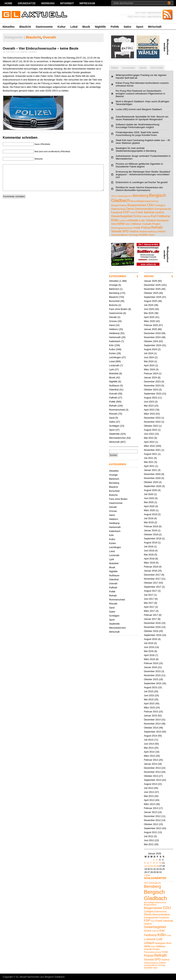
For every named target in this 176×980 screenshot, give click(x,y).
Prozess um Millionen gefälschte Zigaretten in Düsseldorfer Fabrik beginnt (139, 165)
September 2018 (153, 538)
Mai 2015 (149, 699)
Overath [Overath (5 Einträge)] (147, 224)
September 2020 (153, 486)
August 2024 (151, 349)
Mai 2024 (149, 361)
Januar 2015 (150, 716)
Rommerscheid (117, 410)
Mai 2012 (149, 844)
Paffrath (113, 398)
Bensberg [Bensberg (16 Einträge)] (140, 196)
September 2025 (153, 297)
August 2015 (151, 687)
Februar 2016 (151, 663)
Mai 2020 (149, 502)
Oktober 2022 (151, 426)
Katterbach (115, 341)
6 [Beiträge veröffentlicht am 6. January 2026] (148, 863)
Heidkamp (114, 333)
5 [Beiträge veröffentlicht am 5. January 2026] (145, 863)
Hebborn (114, 329)
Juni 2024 (149, 357)
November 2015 (152, 675)
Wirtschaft (155, 27)
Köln (111, 345)
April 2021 (149, 466)
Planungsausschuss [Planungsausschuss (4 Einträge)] (122, 228)
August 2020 (151, 490)
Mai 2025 (149, 313)
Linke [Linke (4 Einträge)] (122, 221)
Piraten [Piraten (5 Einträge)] (156, 224)
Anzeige (113, 285)
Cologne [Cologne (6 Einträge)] (160, 205)
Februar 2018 (151, 567)
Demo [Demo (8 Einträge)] (130, 209)
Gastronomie (44, 27)
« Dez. (147, 875)
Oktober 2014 (151, 728)
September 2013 (153, 780)
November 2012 (152, 820)
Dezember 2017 (152, 575)
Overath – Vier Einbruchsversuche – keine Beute (41, 48)
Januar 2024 (150, 377)
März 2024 (149, 369)
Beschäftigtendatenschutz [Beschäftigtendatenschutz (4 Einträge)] (145, 201)
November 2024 (152, 337)
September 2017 (153, 587)
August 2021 (151, 454)
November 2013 (152, 772)
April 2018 (149, 559)
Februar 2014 (151, 760)
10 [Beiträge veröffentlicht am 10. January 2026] (160, 863)
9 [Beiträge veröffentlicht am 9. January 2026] (157, 863)
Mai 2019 (149, 522)
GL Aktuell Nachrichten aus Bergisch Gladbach (40, 977)
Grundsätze (27, 3)
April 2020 (149, 506)
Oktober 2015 (151, 679)
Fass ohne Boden (118, 309)
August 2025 (151, 301)
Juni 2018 (149, 551)
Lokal (74, 27)
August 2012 (151, 832)
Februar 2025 (151, 325)
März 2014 (149, 756)
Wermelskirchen (118, 438)
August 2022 (151, 430)
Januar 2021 (150, 470)
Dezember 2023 (152, 382)
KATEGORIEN (118, 276)
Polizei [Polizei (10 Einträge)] (146, 228)
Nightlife (100, 27)
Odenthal (114, 390)
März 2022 (149, 446)
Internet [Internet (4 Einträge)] (146, 216)
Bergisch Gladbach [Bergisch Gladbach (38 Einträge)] (155, 895)
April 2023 (149, 410)
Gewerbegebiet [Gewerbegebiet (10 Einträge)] (122, 216)
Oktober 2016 (151, 631)
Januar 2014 (150, 764)
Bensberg (114, 293)
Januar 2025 (150, 329)
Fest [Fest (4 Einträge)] (133, 212)
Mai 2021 (149, 462)
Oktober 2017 (151, 583)
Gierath (113, 317)
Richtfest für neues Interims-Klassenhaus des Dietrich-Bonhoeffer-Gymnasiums (139, 189)
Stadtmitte (114, 434)
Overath (49, 37)
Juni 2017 (149, 599)
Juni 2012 (149, 840)
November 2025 (152, 289)
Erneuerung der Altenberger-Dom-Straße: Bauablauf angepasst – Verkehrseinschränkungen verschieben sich (143, 174)
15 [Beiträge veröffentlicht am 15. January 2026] (155, 866)
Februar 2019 (151, 526)
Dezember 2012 (152, 816)
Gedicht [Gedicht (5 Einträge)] (160, 212)
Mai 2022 (149, 438)
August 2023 (151, 398)
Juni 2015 (149, 695)
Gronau (113, 321)
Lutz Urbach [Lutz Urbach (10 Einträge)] (147, 220)
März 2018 (149, 563)
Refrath (113, 406)
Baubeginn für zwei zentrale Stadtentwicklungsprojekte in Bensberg (136, 149)
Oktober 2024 (151, 341)
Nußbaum (114, 386)
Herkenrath (115, 337)
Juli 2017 (149, 595)
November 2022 (152, 422)
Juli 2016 (149, 643)
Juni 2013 (149, 792)
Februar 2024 (151, 373)
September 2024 (153, 345)
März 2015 (149, 708)
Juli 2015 (149, 691)
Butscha (113, 305)
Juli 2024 (149, 353)
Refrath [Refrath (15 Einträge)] (157, 227)
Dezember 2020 (152, 474)
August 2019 (151, 514)
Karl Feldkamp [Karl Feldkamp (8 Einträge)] (161, 216)
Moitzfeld (114, 373)
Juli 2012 (149, 836)
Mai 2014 (149, 748)
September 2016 (153, 635)
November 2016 (152, 627)
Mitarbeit (67, 3)
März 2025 (149, 321)
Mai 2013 (149, 796)
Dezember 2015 (152, 671)
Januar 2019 (150, 530)
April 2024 (149, 365)
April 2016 (149, 655)
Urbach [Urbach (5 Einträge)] (161, 231)
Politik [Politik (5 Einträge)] (137, 228)
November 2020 (152, 478)
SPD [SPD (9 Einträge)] (125, 231)
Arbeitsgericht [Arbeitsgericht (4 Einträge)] (125, 196)
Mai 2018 (149, 555)
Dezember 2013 (152, 768)
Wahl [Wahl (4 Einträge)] (152, 235)
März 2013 (149, 804)
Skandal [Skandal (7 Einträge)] (116, 231)
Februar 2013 (151, 808)
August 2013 (151, 784)
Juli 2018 (149, 547)
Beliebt (114, 68)
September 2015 (153, 683)
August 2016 (151, 639)
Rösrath (113, 414)
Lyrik (112, 369)
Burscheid (114, 301)
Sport (140, 27)
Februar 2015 (151, 712)
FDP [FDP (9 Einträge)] (126, 212)
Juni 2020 (149, 498)
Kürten (113, 353)
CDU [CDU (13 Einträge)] (151, 205)
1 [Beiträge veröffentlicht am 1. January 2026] (154, 860)
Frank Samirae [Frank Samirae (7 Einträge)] (145, 212)
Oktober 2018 (151, 534)
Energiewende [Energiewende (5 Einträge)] (163, 209)
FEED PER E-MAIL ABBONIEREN (144, 17)
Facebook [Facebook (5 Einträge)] (117, 212)
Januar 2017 (150, 619)
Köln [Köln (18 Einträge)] (115, 220)
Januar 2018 (150, 571)
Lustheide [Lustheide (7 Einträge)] (132, 220)
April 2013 (149, 800)
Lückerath (114, 365)
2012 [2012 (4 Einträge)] (114, 196)
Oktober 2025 (151, 293)
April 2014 (149, 752)
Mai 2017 (149, 603)
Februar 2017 (151, 615)
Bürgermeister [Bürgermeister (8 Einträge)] (137, 205)
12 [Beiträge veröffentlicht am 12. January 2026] (146, 866)
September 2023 (153, 394)
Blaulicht (25, 27)
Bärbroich (114, 289)
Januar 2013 (150, 812)
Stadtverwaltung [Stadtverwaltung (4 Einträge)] (148, 232)
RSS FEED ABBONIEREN (148, 13)
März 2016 (149, 659)
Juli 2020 (149, 494)
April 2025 (149, 317)
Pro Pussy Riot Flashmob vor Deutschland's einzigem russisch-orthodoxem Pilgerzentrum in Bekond (140, 94)
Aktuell (143, 68)
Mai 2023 (149, 406)
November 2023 (152, 386)
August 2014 (151, 736)
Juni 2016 (149, 647)
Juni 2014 (149, 744)
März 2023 (149, 414)
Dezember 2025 (152, 285)
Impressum (87, 3)
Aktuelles (9, 27)
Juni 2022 (149, 434)
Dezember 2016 (152, 623)
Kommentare (128, 68)
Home (8, 3)
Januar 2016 (150, 667)
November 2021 (152, 450)
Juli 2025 (149, 305)
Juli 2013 (149, 788)
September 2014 (153, 732)
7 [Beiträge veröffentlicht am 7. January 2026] (151, 863)
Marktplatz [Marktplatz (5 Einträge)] (163, 220)
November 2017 (152, 579)
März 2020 (149, 510)
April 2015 (149, 703)
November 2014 (152, 724)
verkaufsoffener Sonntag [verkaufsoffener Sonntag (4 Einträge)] (124, 235)
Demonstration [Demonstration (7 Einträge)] (144, 209)
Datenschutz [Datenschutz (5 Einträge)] (118, 209)
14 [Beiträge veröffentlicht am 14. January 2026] (151, 866)
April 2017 (149, 607)
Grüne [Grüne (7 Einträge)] (137, 216)
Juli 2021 (149, 458)
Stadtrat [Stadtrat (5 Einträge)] (134, 231)
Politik (115, 27)
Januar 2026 (150, 281)
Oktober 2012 (151, 824)
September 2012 (153, 828)
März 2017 (149, 611)
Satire (127, 27)
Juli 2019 (149, 518)
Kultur (62, 27)
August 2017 (151, 591)
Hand (112, 325)
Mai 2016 (149, 651)
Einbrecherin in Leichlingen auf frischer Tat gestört (142, 182)
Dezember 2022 (152, 418)
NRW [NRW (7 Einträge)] (121, 224)
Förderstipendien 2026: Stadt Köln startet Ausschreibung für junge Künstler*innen (137, 134)
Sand (112, 418)
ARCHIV (149, 276)
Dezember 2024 (152, 333)
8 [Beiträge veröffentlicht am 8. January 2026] (154, 863)
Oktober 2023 (151, 390)
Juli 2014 (149, 740)
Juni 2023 (149, 402)
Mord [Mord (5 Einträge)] (114, 224)
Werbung (48, 3)
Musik (86, 27)
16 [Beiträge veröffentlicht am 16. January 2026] (157, 866)
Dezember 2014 (152, 720)
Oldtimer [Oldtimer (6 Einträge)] (136, 224)
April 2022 (149, 442)
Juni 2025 (149, 309)
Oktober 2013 (151, 776)
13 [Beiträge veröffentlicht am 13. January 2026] (148, 866)
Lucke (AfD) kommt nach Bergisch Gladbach (139, 109)
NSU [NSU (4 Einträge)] (128, 224)
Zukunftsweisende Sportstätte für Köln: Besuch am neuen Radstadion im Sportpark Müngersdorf (142, 118)
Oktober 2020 (151, 482)
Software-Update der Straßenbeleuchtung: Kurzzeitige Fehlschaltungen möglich (138, 126)
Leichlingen (115, 357)
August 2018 (151, 543)
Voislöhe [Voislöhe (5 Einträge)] (143, 235)
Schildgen (114, 426)
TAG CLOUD (156, 68)
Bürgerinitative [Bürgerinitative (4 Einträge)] (119, 205)
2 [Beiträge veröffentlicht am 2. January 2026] (157, 860)
